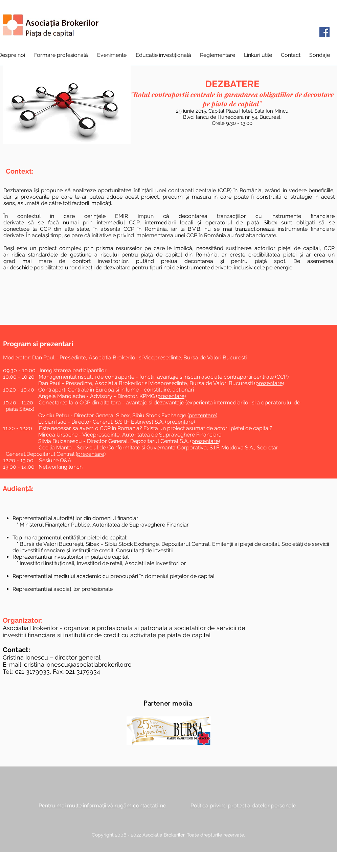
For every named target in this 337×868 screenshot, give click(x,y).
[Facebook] (324, 32)
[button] (61, 55)
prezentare (269, 383)
